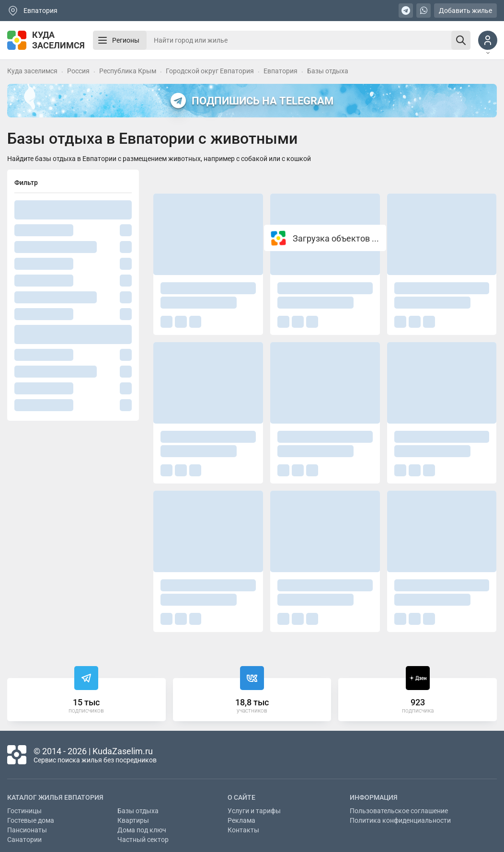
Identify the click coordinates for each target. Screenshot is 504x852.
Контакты (243, 830)
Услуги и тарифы (254, 811)
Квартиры (133, 820)
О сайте (241, 797)
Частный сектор (143, 840)
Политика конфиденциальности (400, 820)
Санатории (24, 840)
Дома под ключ (142, 830)
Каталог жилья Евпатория (55, 797)
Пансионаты (27, 830)
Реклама (241, 820)
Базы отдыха (138, 811)
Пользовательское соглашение (399, 811)
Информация (374, 797)
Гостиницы (24, 811)
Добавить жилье (465, 11)
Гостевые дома (31, 820)
